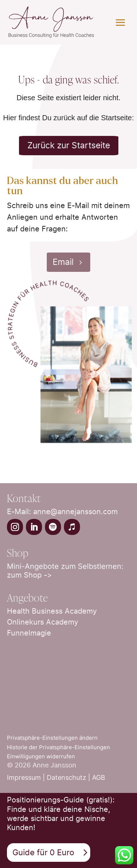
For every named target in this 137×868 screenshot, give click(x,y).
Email (63, 262)
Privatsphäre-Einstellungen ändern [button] (52, 738)
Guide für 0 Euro (43, 852)
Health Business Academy (52, 611)
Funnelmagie (29, 633)
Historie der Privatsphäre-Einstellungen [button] (58, 747)
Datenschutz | (69, 777)
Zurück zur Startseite (69, 145)
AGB (99, 777)
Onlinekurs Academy (43, 622)
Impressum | (27, 777)
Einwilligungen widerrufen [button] (41, 756)
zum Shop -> (29, 575)
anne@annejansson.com (75, 512)
